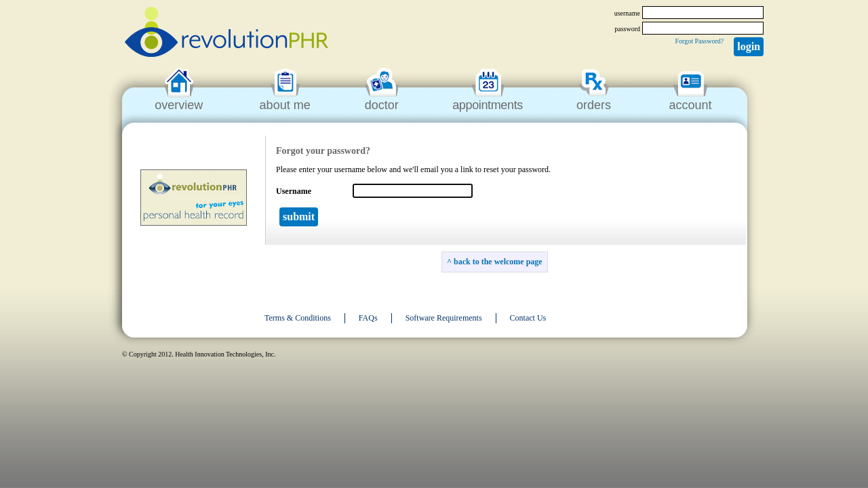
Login (749, 46)
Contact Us (528, 318)
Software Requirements (444, 318)
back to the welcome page (498, 262)
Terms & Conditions (298, 318)
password (627, 29)
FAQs (368, 318)
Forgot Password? (699, 41)
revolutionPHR (226, 34)
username (627, 13)
